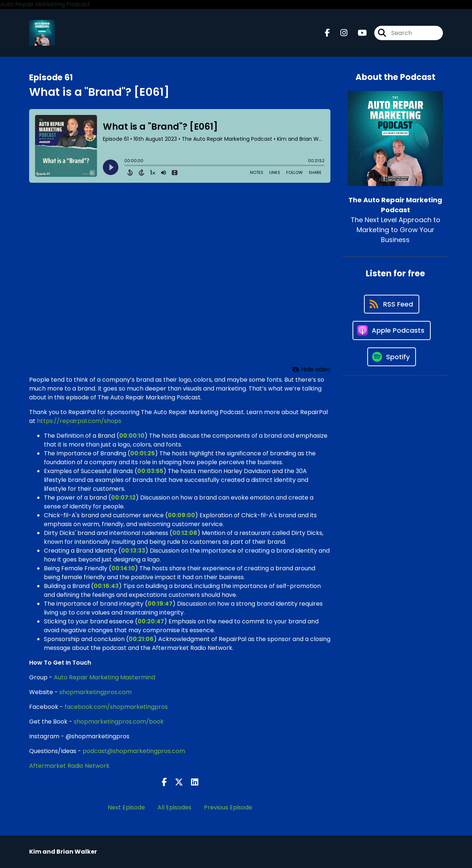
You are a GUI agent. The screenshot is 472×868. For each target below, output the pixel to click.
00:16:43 (106, 586)
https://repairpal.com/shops (79, 421)
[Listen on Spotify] (392, 357)
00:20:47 (151, 621)
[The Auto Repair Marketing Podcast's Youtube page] (358, 33)
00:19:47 (160, 604)
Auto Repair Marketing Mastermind (105, 677)
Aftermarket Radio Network (69, 766)
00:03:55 (150, 471)
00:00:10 (132, 436)
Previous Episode (228, 807)
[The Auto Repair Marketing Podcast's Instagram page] (339, 33)
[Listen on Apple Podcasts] (392, 330)
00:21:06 (141, 639)
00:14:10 (123, 568)
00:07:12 (123, 498)
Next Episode (126, 807)
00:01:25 (143, 453)
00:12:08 (185, 533)
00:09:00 (181, 515)
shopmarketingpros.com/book (119, 722)
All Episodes (174, 807)
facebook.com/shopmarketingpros (116, 707)
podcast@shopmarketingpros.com (134, 751)
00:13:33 (133, 551)
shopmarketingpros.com (96, 692)
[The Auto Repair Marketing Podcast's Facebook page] (327, 33)
